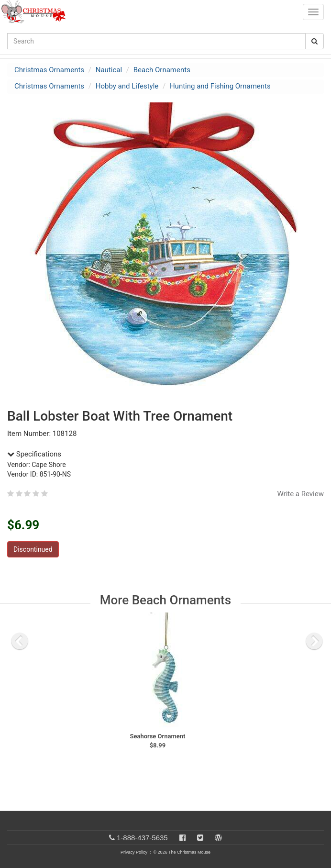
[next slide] (314, 641)
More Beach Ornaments (165, 600)
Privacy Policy (134, 852)
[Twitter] (200, 838)
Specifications (34, 454)
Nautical (109, 70)
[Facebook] (182, 838)
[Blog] (218, 838)
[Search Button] (314, 41)
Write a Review (300, 494)
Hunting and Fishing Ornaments (220, 86)
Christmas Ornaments (49, 70)
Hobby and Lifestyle (127, 86)
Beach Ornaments (162, 70)
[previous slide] (20, 641)
